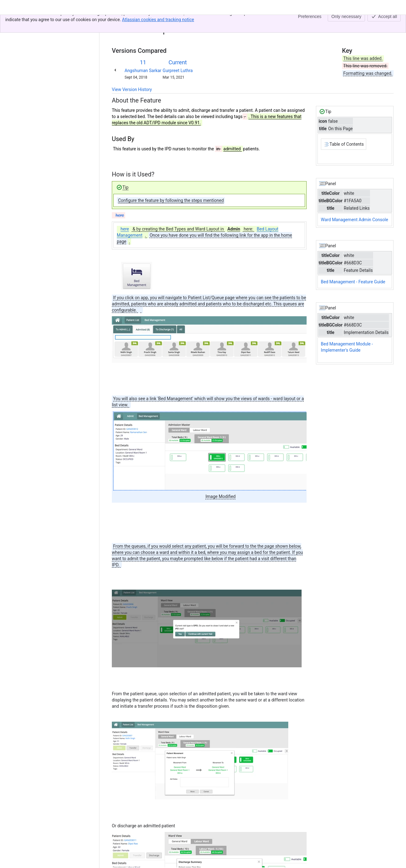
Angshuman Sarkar (143, 71)
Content (119, 21)
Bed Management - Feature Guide (353, 282)
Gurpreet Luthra (178, 71)
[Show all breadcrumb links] (133, 21)
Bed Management (157, 21)
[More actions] (388, 23)
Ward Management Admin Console (355, 220)
